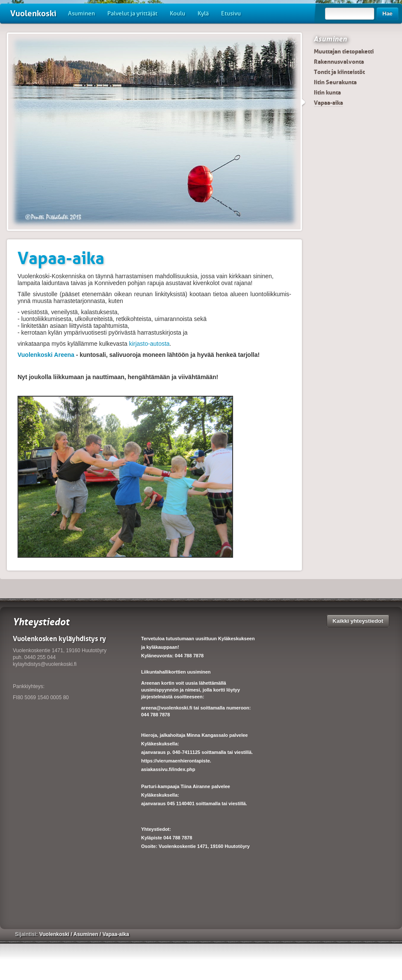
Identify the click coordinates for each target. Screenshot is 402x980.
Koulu (177, 13)
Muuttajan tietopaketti (344, 51)
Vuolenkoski (33, 13)
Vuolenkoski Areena (46, 355)
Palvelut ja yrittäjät (132, 13)
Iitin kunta (327, 92)
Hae (387, 13)
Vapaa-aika (328, 103)
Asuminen (81, 13)
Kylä (203, 13)
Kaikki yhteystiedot (358, 621)
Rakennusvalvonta (339, 62)
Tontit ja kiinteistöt (339, 72)
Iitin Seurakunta (335, 82)
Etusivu (231, 13)
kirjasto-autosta (149, 344)
